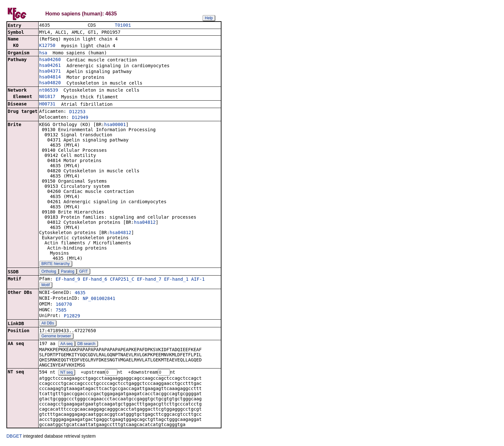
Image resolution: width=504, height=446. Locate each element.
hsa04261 (50, 66)
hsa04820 (50, 83)
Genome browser (56, 337)
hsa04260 (50, 60)
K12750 (47, 46)
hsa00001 (115, 125)
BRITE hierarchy (56, 264)
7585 (61, 311)
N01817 (47, 97)
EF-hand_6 (95, 280)
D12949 (80, 118)
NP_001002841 (99, 299)
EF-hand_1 (176, 280)
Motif (46, 286)
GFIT (83, 272)
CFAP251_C (122, 280)
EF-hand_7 (149, 280)
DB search (86, 344)
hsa (43, 53)
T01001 (123, 26)
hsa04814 (50, 77)
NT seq (67, 373)
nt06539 (49, 91)
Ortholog (49, 272)
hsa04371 (50, 72)
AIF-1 (198, 280)
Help (209, 18)
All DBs (48, 324)
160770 (64, 305)
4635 (80, 293)
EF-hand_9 (68, 280)
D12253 (77, 112)
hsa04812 (145, 223)
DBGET (14, 437)
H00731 (47, 105)
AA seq (67, 344)
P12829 (72, 316)
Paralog (68, 272)
